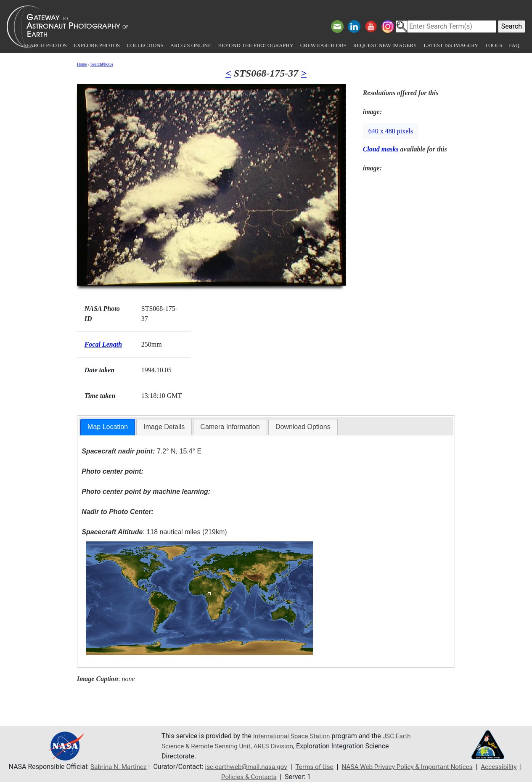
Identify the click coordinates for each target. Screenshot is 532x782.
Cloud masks (381, 149)
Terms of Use (314, 767)
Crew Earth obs (323, 45)
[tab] (108, 427)
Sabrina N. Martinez (111, 767)
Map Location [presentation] (108, 427)
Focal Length (103, 344)
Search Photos (45, 45)
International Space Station (294, 736)
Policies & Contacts (249, 777)
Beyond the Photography (255, 45)
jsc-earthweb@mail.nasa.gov (242, 767)
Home (82, 64)
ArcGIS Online (191, 45)
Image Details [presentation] (164, 427)
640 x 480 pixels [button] (391, 131)
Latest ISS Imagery (451, 45)
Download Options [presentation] (303, 427)
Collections (145, 45)
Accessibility (506, 767)
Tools (494, 45)
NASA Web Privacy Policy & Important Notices (411, 767)
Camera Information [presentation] (230, 427)
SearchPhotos (102, 64)
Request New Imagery (385, 45)
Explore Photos (97, 45)
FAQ (514, 45)
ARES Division (296, 746)
